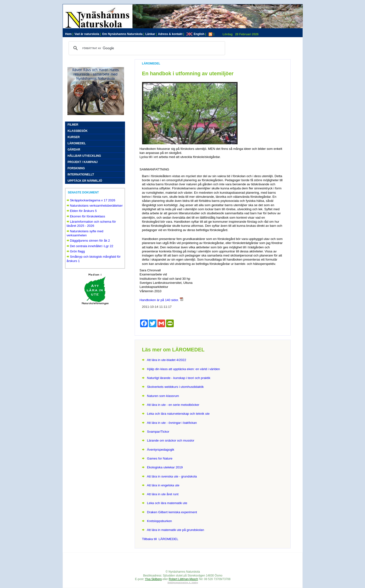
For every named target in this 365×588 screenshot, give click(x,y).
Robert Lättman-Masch (183, 579)
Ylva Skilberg (153, 579)
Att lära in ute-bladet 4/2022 (167, 360)
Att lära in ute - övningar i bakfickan (172, 423)
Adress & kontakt (171, 34)
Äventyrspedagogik (161, 450)
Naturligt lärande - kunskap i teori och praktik (179, 378)
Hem (69, 34)
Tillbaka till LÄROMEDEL (160, 539)
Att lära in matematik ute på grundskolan (176, 530)
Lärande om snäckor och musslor (171, 440)
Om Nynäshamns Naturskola (123, 34)
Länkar (151, 34)
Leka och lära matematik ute (167, 503)
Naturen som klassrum (163, 396)
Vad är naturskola (88, 34)
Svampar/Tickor (158, 432)
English (196, 34)
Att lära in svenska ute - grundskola (172, 476)
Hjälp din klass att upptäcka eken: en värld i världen (184, 369)
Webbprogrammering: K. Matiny (183, 582)
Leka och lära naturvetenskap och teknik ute (178, 414)
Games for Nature (160, 458)
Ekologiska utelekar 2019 (165, 467)
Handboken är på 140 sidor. (159, 300)
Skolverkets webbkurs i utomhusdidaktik (175, 387)
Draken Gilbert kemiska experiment (172, 512)
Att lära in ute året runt (163, 494)
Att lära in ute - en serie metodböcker (173, 405)
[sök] (146, 48)
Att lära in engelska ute (163, 485)
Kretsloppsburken (160, 521)
